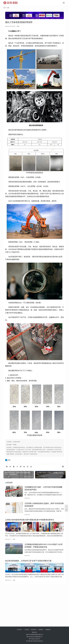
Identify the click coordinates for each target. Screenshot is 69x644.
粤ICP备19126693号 (34, 639)
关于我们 (19, 630)
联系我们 (41, 630)
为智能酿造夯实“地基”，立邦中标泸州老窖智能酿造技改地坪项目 (43, 489)
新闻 (18, 26)
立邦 (9, 460)
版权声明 (34, 630)
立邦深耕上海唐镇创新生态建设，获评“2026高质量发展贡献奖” (44, 506)
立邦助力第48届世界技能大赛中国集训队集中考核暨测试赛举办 (30, 522)
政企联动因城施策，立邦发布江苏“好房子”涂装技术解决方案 (28, 563)
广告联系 (26, 630)
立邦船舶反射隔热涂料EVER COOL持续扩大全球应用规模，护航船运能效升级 (43, 547)
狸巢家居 (48, 630)
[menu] (64, 3)
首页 (5, 8)
